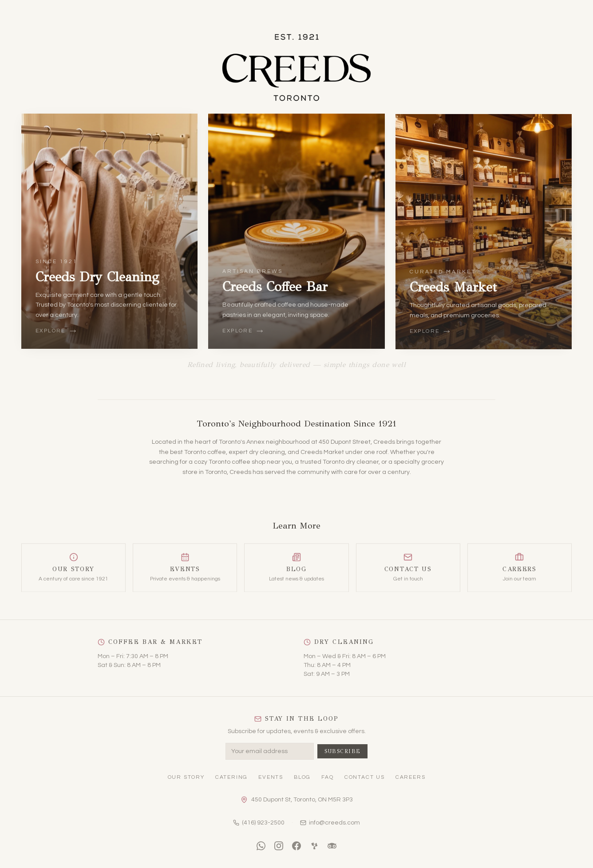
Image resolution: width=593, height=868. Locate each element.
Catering (231, 777)
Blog (302, 777)
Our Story (186, 777)
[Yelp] (314, 846)
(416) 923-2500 (259, 823)
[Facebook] (296, 846)
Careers (411, 777)
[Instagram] (279, 846)
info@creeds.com (330, 823)
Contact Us (365, 777)
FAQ (327, 777)
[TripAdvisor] (332, 846)
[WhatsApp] (261, 846)
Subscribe (343, 751)
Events (271, 777)
